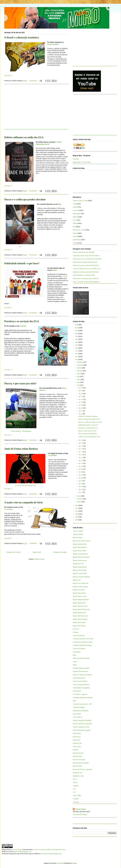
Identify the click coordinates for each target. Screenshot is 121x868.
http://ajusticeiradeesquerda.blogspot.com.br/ (26, 486)
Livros (75, 220)
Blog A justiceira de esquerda (82, 541)
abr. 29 (81, 391)
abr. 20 (81, 414)
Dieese (75, 662)
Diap (74, 655)
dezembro (80, 362)
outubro (79, 368)
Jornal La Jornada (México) (81, 685)
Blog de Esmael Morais (80, 567)
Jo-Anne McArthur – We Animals (20, 431)
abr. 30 (81, 388)
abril (78, 385)
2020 (77, 342)
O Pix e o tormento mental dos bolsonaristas (86, 282)
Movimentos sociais (79, 230)
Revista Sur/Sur (78, 773)
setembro (80, 371)
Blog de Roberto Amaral (80, 619)
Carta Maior (8, 509)
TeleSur (75, 782)
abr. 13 (81, 458)
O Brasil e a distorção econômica (22, 37)
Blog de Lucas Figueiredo (81, 583)
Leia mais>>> (8, 75)
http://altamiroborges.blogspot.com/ (51, 854)
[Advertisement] (36, 108)
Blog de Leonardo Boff (80, 573)
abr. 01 (81, 492)
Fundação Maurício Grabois (81, 668)
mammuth (60, 863)
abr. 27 (81, 396)
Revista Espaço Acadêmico (81, 763)
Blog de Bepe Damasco (80, 547)
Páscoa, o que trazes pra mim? (20, 383)
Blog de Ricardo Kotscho (80, 616)
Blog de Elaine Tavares (80, 560)
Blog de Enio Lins (78, 564)
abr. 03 (81, 486)
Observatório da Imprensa (81, 711)
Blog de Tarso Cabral (79, 622)
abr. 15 (81, 452)
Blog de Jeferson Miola (80, 570)
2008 (77, 520)
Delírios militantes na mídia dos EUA (24, 137)
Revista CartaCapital (79, 760)
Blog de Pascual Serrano (80, 606)
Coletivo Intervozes (79, 636)
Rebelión (76, 750)
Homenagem (77, 214)
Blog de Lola (77, 580)
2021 (77, 339)
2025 (77, 328)
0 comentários (33, 191)
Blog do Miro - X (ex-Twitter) (82, 162)
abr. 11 (81, 463)
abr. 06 (81, 478)
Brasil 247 (76, 629)
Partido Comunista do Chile (81, 727)
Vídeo (75, 243)
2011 (77, 511)
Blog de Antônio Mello (80, 544)
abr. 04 (81, 484)
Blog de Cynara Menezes (80, 554)
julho (79, 376)
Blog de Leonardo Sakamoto (81, 577)
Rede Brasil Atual (78, 753)
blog (59, 204)
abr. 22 (81, 408)
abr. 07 (81, 475)
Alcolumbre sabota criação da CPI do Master (86, 256)
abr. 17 (81, 446)
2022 (77, 336)
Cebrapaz (76, 632)
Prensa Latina (77, 747)
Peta (20, 247)
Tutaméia (76, 786)
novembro (80, 365)
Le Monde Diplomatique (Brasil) (83, 698)
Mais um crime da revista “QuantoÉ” (84, 252)
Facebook (76, 159)
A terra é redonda (78, 531)
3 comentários (33, 494)
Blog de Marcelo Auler (80, 596)
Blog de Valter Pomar (79, 626)
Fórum (54, 270)
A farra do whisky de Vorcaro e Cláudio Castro (87, 269)
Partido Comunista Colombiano (82, 720)
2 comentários (33, 81)
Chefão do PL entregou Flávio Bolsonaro (85, 262)
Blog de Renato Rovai (79, 613)
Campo (75, 204)
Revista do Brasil (53, 44)
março (79, 496)
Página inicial (37, 552)
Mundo (75, 233)
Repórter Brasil (77, 756)
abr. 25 (81, 402)
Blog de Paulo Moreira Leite (81, 609)
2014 (77, 360)
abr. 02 (81, 489)
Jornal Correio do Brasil (80, 681)
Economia (76, 210)
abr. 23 (81, 405)
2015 (77, 357)
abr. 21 (81, 411)
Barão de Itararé (78, 538)
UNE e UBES (77, 796)
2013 (77, 505)
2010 (77, 514)
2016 (77, 354)
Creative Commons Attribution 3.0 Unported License (49, 850)
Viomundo (76, 802)
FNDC (75, 665)
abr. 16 (81, 449)
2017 (77, 351)
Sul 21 (75, 779)
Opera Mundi (77, 714)
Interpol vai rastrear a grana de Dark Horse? (86, 265)
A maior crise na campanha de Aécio (24, 502)
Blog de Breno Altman (80, 551)
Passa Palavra (77, 733)
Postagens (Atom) (39, 559)
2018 (77, 348)
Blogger (74, 863)
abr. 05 (81, 481)
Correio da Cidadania (79, 649)
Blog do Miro (6, 850)
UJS (74, 792)
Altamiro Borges (81, 809)
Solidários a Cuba (78, 776)
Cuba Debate (77, 652)
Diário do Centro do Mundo (81, 658)
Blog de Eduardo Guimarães (81, 557)
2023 (77, 334)
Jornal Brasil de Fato (79, 678)
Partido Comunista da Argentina (82, 724)
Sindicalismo (77, 240)
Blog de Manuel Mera (79, 593)
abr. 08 (81, 472)
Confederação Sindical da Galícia (83, 642)
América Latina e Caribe (80, 201)
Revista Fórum (77, 766)
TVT (74, 789)
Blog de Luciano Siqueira (80, 587)
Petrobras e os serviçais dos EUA (22, 321)
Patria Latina (77, 737)
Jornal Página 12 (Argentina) (81, 688)
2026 (77, 325)
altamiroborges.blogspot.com (22, 852)
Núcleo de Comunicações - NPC (82, 704)
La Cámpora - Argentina (80, 694)
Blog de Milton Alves (79, 603)
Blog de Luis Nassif (79, 590)
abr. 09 (81, 469)
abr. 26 (81, 399)
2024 (77, 331)
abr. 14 (81, 455)
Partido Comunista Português (82, 730)
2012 (77, 508)
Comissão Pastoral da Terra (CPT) (83, 639)
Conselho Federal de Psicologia (82, 645)
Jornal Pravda (77, 691)
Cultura (75, 207)
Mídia (75, 223)
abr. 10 (81, 466)
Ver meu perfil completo (80, 814)
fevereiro (80, 499)
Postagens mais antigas (60, 552)
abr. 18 (81, 443)
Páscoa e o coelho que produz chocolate (25, 199)
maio (79, 382)
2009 (77, 517)
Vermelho (23, 326)
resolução (65, 276)
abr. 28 (81, 394)
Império (75, 217)
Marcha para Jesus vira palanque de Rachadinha (87, 259)
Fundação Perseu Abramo (80, 671)
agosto (79, 374)
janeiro (79, 502)
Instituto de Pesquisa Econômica (82, 675)
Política (75, 236)
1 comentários (33, 543)
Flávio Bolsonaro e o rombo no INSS (84, 275)
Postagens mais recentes (13, 552)
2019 (77, 345)
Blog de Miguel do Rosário (81, 600)
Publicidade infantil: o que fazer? (22, 263)
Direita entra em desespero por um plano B (86, 278)
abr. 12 (81, 460)
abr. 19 (81, 440)
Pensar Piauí (77, 740)
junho (79, 379)
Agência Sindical (78, 534)
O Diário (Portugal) (79, 707)
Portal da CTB (77, 743)
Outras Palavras (78, 717)
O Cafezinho (52, 455)
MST (74, 701)
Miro (74, 227)
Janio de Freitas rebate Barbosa (21, 449)
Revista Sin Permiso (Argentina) (82, 769)
